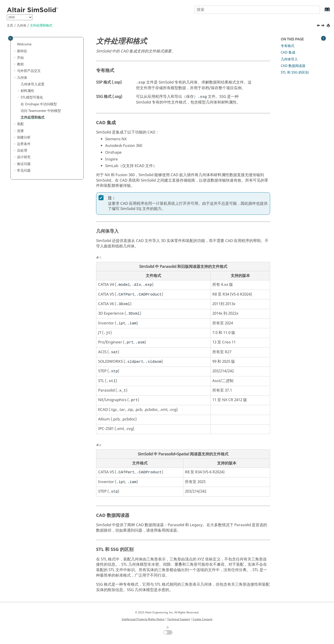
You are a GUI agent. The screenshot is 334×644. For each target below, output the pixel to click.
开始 (20, 58)
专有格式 (288, 46)
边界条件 (24, 144)
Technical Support (179, 619)
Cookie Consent (202, 619)
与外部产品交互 (29, 71)
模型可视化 (32, 97)
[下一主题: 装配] (323, 26)
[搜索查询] (257, 10)
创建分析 (24, 137)
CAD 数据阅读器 (293, 66)
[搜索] (312, 9)
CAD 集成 (288, 52)
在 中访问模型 (39, 104)
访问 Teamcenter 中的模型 (41, 111)
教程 (20, 64)
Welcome (24, 44)
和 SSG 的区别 (295, 72)
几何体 (22, 26)
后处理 (22, 151)
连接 (20, 131)
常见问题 (24, 170)
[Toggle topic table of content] (323, 38)
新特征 (22, 51)
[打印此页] (329, 26)
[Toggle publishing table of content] (11, 38)
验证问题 (24, 164)
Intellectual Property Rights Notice (143, 619)
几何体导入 (289, 59)
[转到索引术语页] (323, 12)
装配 (20, 124)
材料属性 (27, 91)
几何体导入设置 (33, 84)
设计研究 (24, 157)
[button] (15, 44)
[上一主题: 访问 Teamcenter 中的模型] (319, 26)
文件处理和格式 (41, 26)
